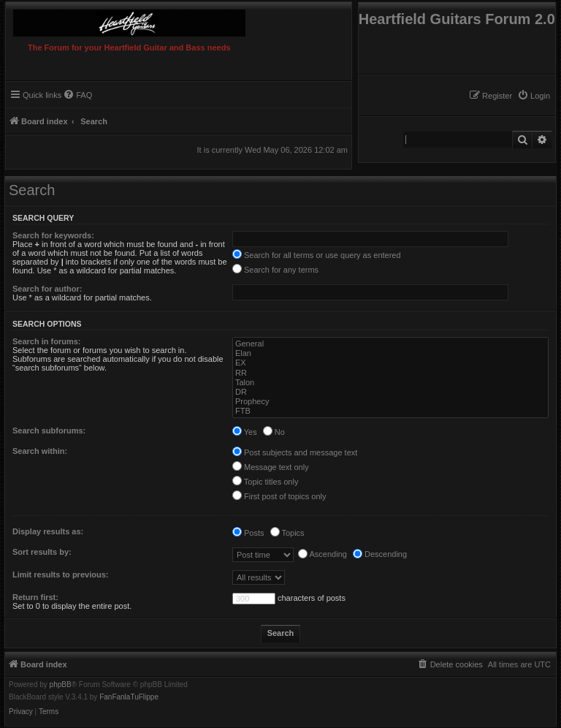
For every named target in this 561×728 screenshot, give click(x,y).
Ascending (323, 554)
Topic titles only (265, 482)
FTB (390, 411)
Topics (287, 533)
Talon (390, 383)
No (274, 432)
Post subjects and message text (295, 452)
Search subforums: (49, 431)
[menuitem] (534, 96)
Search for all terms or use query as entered (317, 255)
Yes (245, 432)
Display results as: (48, 531)
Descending (380, 554)
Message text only (271, 467)
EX (390, 363)
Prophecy (390, 402)
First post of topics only (279, 496)
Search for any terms (275, 270)
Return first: (35, 597)
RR (390, 373)
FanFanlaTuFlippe (129, 697)
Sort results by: (42, 552)
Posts (248, 533)
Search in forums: (47, 341)
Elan (390, 353)
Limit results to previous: (60, 575)
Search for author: (47, 289)
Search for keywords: (53, 235)
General (390, 344)
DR (390, 392)
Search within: (40, 451)
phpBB (61, 685)
